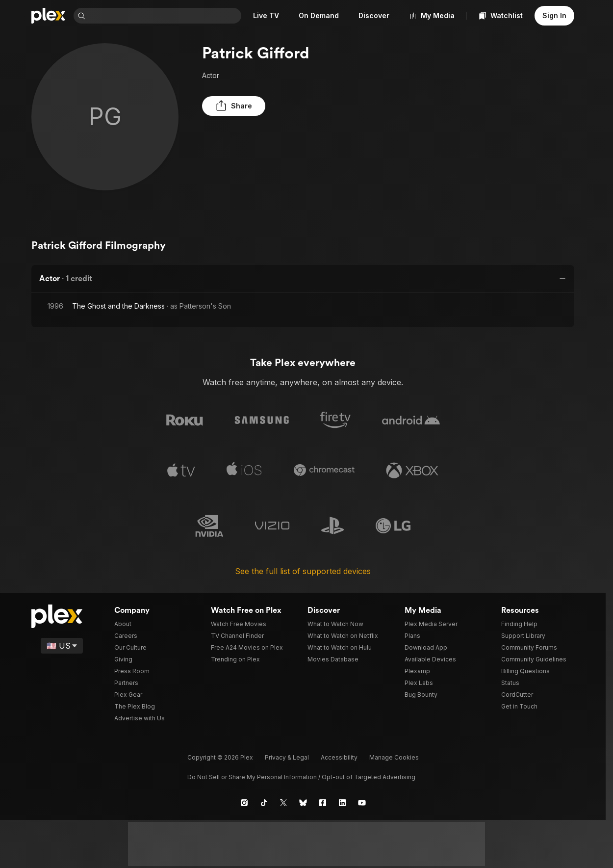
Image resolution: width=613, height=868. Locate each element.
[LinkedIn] (342, 802)
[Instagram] (244, 802)
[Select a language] (63, 645)
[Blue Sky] (303, 802)
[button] (227, 106)
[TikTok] (264, 802)
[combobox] (176, 16)
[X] (283, 802)
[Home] (49, 16)
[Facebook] (323, 802)
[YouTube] (362, 802)
